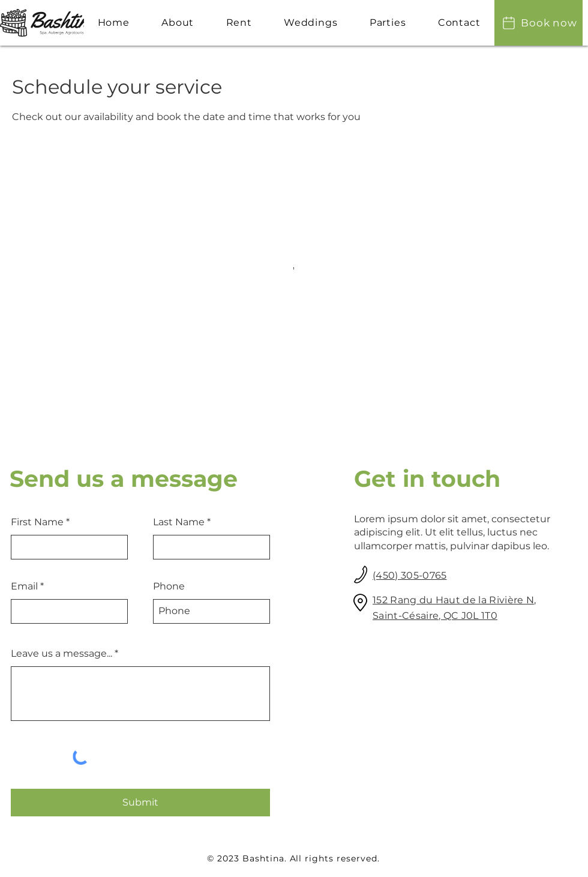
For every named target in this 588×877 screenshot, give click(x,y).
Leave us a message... (61, 654)
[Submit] (140, 803)
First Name (37, 522)
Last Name (179, 522)
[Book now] (538, 23)
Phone (169, 586)
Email (24, 586)
